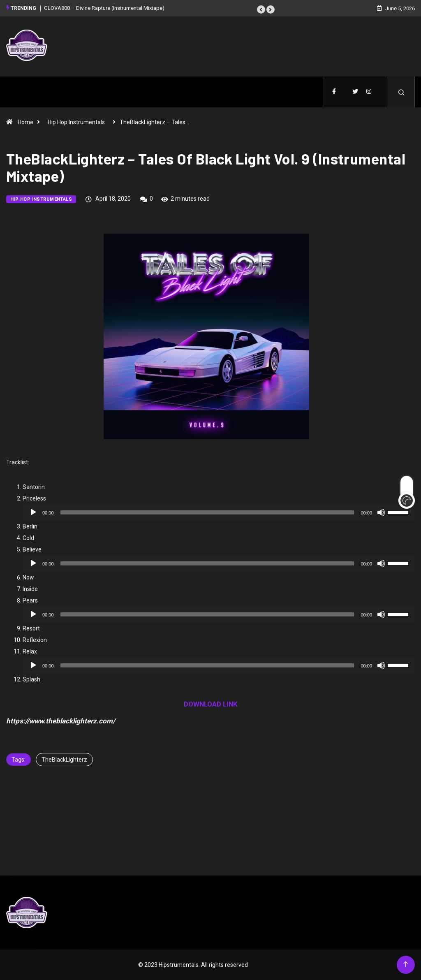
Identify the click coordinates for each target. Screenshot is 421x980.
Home (25, 122)
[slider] (207, 512)
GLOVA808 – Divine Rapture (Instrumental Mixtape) (104, 8)
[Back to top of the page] (406, 965)
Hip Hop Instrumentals (76, 122)
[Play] (33, 512)
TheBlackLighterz (64, 760)
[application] (219, 512)
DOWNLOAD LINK (211, 704)
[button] (261, 9)
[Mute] (381, 512)
